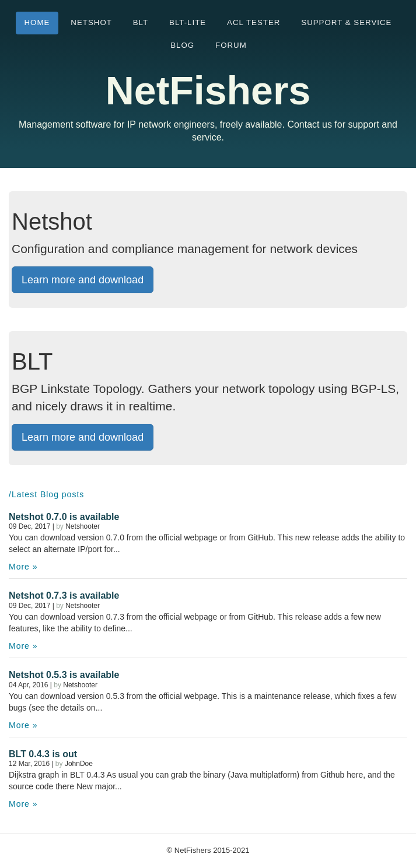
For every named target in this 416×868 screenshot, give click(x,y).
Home (37, 22)
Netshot (91, 22)
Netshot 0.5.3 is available (64, 675)
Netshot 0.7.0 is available (64, 517)
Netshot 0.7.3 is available (64, 595)
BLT (141, 22)
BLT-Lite (188, 22)
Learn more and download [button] (83, 280)
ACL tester (254, 22)
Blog (182, 45)
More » (23, 567)
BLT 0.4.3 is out (43, 754)
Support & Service (346, 22)
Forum (231, 45)
